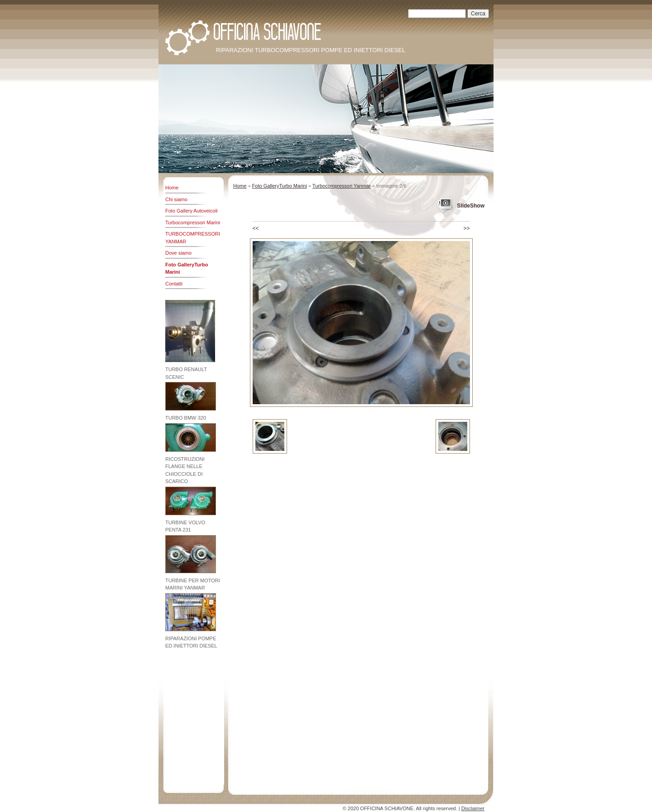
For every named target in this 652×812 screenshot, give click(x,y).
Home (172, 188)
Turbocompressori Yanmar (342, 186)
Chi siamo (176, 199)
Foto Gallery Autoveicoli (192, 211)
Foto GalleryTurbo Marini (187, 268)
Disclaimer (473, 808)
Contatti (174, 284)
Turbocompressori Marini (193, 222)
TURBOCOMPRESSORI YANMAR (193, 238)
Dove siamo (178, 253)
